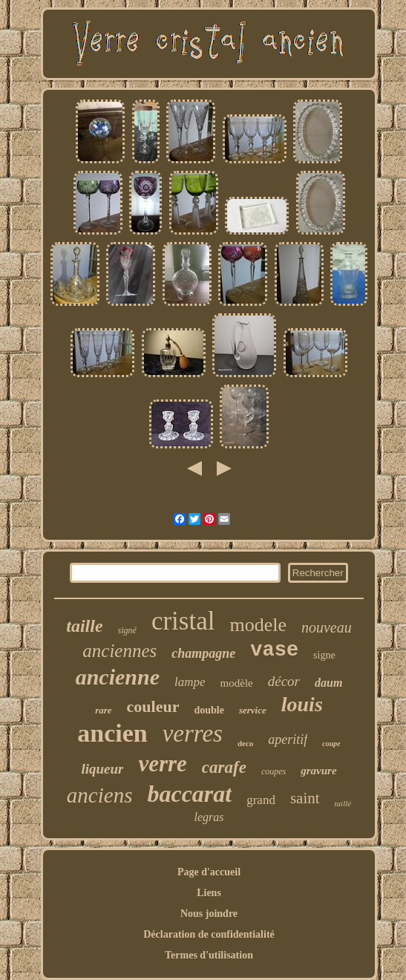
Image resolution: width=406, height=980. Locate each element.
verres (193, 734)
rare (103, 710)
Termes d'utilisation (209, 955)
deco (245, 743)
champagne (203, 653)
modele (258, 625)
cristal (183, 621)
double (209, 710)
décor (284, 681)
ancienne (118, 677)
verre (162, 764)
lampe (190, 682)
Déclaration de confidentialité (209, 934)
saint (305, 798)
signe (324, 655)
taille (84, 626)
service (253, 710)
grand (261, 800)
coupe (331, 744)
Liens (209, 893)
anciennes (119, 651)
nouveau (327, 627)
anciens (100, 795)
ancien (112, 733)
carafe (224, 767)
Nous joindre (209, 914)
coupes (274, 771)
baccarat (189, 794)
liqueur (102, 769)
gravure (318, 771)
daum (328, 683)
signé (127, 630)
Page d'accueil (209, 872)
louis (302, 704)
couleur (153, 706)
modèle (237, 683)
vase (274, 650)
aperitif (288, 739)
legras (209, 817)
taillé (343, 803)
